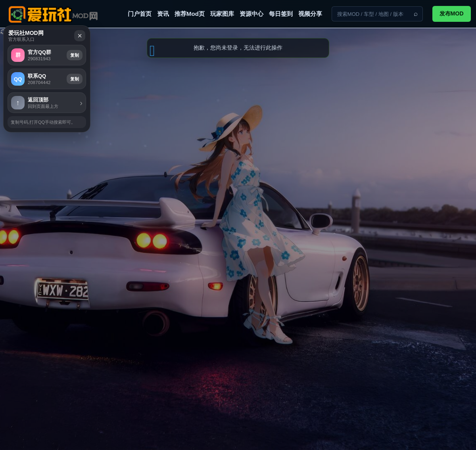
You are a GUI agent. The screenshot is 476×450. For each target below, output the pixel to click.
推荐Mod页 (190, 14)
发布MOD (452, 13)
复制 (426, 165)
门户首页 (140, 14)
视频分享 (310, 14)
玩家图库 (222, 14)
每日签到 (281, 14)
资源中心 (251, 14)
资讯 (163, 14)
